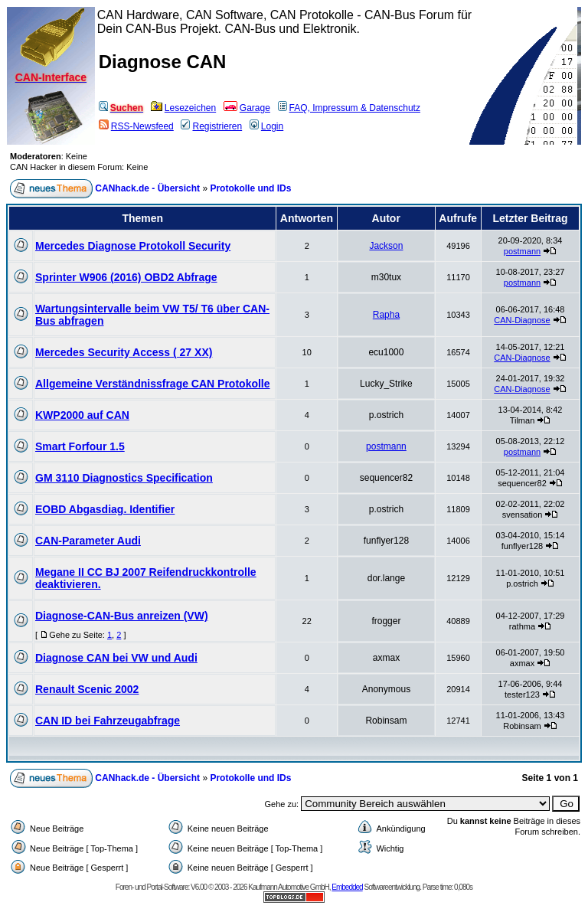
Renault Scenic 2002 (87, 689)
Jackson (386, 246)
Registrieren (211, 126)
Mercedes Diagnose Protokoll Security (133, 246)
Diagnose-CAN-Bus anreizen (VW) (122, 616)
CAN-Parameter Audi (88, 541)
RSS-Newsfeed (136, 126)
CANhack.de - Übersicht (147, 188)
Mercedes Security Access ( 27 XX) (124, 352)
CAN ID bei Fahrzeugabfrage (108, 721)
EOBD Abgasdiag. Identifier (105, 509)
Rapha (386, 315)
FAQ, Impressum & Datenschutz (349, 108)
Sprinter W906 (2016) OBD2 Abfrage (126, 277)
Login (266, 126)
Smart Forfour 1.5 (80, 446)
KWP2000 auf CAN (82, 415)
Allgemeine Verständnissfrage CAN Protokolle (153, 384)
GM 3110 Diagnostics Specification (124, 478)
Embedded (347, 887)
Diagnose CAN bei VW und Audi (116, 658)
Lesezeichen (183, 108)
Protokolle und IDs (250, 188)
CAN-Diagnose (522, 320)
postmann (522, 251)
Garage (247, 108)
